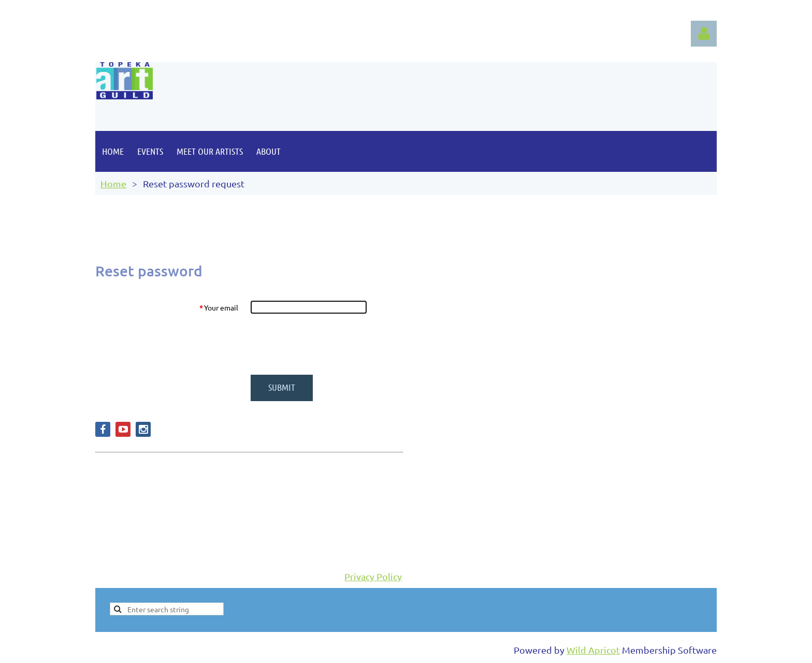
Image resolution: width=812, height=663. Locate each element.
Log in (704, 34)
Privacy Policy (373, 576)
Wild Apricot (593, 650)
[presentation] (329, 344)
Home (113, 183)
